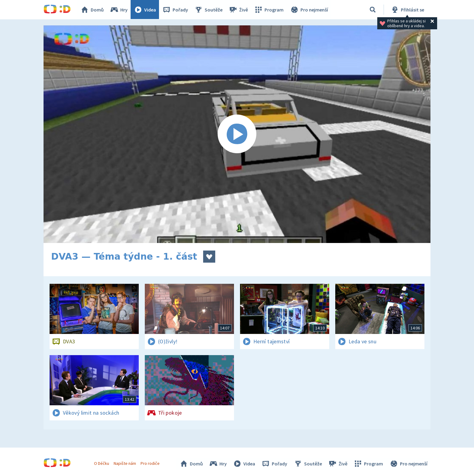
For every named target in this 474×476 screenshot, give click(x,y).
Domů (92, 10)
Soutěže (209, 10)
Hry (119, 10)
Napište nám (125, 463)
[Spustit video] (237, 134)
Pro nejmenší (309, 10)
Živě (239, 10)
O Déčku (102, 463)
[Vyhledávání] (373, 10)
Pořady (175, 10)
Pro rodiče (150, 463)
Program (269, 10)
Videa (145, 10)
